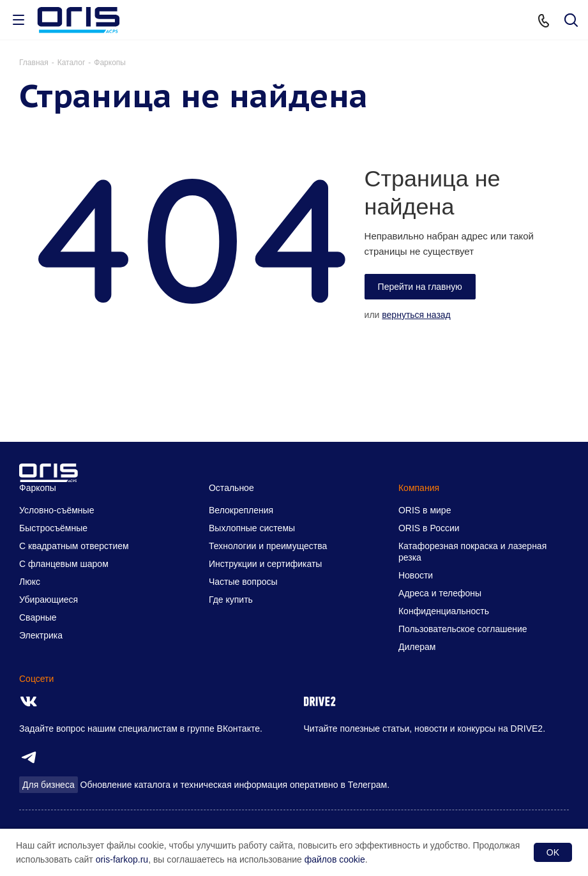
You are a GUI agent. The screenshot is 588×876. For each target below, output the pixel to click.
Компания (419, 488)
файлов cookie (335, 859)
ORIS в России (429, 528)
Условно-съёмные (57, 510)
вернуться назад (416, 315)
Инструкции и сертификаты (265, 564)
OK (553, 852)
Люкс (30, 582)
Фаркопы (38, 488)
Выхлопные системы (252, 528)
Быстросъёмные (53, 528)
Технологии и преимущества (268, 546)
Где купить (231, 600)
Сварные (38, 617)
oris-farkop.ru (122, 859)
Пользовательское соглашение (463, 629)
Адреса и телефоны (440, 593)
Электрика (41, 635)
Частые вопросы (243, 582)
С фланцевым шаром (64, 564)
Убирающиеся (49, 600)
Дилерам (417, 647)
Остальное (231, 488)
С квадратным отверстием (74, 546)
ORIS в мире (425, 510)
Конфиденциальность (444, 611)
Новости (416, 575)
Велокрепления (241, 510)
